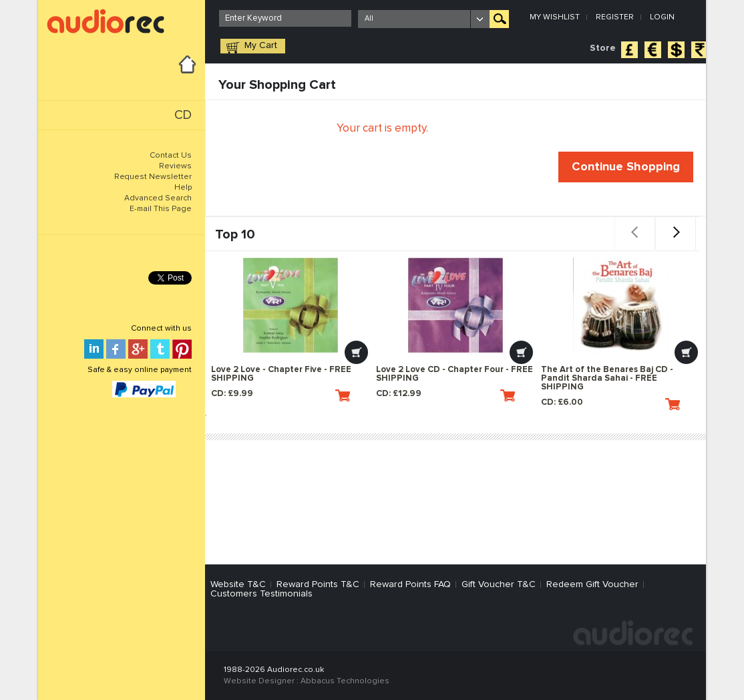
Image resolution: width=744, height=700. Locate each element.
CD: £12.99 (445, 395)
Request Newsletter (153, 177)
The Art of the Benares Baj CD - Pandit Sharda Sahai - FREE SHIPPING (607, 378)
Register (615, 17)
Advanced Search (158, 198)
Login (662, 17)
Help (183, 188)
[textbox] (285, 18)
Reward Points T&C (318, 584)
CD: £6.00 (610, 404)
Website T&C (238, 584)
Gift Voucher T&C (499, 584)
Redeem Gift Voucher (592, 584)
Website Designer (259, 681)
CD (183, 115)
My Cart (261, 45)
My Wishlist (555, 17)
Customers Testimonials (261, 594)
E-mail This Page (161, 209)
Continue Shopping (626, 167)
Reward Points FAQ (410, 584)
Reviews (175, 166)
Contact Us (171, 156)
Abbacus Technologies (345, 681)
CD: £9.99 (281, 395)
